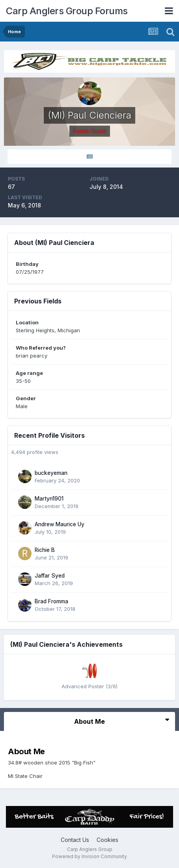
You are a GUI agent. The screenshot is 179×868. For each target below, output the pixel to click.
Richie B (45, 550)
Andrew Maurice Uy (60, 524)
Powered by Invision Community (89, 856)
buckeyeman (51, 473)
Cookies (107, 840)
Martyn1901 (49, 499)
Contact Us (75, 840)
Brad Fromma (51, 601)
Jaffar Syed (50, 576)
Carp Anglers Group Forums (67, 11)
